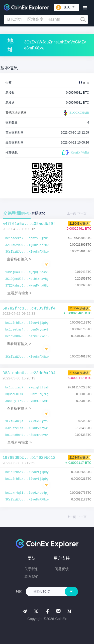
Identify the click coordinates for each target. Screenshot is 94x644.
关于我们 (32, 569)
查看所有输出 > (19, 293)
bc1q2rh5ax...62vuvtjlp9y (27, 323)
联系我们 (32, 577)
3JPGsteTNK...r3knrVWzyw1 (27, 428)
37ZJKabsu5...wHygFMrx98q (27, 286)
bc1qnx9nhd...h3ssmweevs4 (27, 435)
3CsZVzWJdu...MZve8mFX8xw (27, 252)
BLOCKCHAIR (76, 113)
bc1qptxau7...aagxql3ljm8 (27, 388)
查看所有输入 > (19, 259)
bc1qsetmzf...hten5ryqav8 (27, 330)
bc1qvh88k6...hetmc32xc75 (27, 336)
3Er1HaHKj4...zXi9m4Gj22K (27, 422)
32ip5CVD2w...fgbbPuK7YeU (27, 245)
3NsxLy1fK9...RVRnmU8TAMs (27, 401)
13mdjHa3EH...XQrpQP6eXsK (27, 272)
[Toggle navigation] (85, 8)
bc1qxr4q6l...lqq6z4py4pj (27, 493)
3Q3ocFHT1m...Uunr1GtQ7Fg (27, 394)
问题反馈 (62, 569)
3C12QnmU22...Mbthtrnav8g (27, 279)
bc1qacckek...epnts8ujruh (27, 238)
